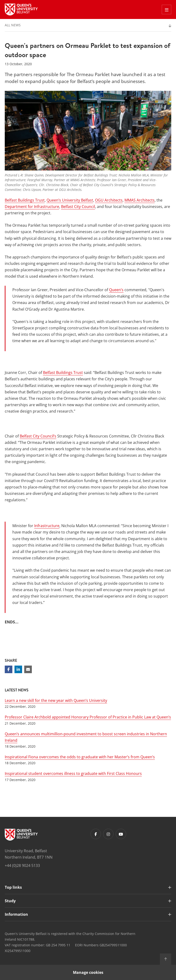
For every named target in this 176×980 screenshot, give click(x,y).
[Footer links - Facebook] (96, 834)
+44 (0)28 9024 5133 (22, 865)
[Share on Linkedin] (18, 669)
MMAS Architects (140, 200)
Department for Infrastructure (32, 207)
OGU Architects (109, 200)
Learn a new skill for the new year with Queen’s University (56, 700)
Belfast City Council (78, 207)
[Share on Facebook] (9, 669)
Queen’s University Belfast (70, 200)
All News (13, 25)
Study (10, 901)
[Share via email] (28, 669)
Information (16, 914)
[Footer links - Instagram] (108, 834)
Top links (13, 887)
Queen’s (116, 290)
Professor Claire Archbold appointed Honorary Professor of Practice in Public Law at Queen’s (88, 717)
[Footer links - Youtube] (121, 834)
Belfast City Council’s (38, 436)
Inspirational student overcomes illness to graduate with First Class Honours (73, 773)
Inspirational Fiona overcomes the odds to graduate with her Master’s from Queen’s (80, 757)
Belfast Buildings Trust (25, 200)
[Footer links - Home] (21, 835)
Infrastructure (47, 526)
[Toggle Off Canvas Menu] (166, 9)
